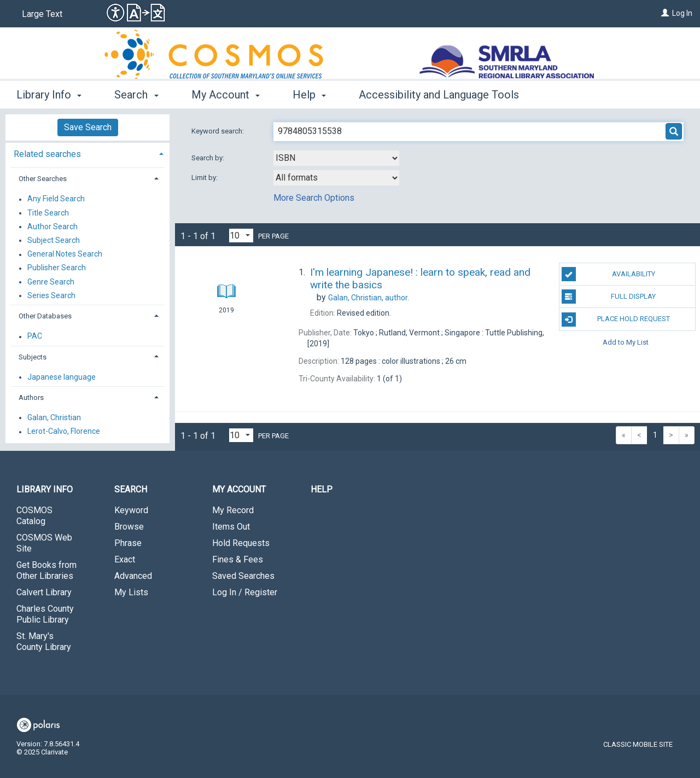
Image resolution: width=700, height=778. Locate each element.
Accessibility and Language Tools (439, 95)
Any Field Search (56, 199)
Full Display (609, 297)
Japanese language (62, 377)
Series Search (51, 295)
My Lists (131, 592)
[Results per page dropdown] (241, 236)
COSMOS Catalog (34, 516)
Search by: (209, 158)
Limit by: (205, 178)
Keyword (131, 510)
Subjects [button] (33, 357)
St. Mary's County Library (44, 641)
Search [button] (136, 95)
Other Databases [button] (45, 316)
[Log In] (665, 13)
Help (322, 489)
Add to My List (626, 342)
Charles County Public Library (45, 614)
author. (369, 298)
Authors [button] (31, 397)
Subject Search (54, 240)
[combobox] (336, 158)
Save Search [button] (88, 127)
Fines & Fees (238, 559)
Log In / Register (245, 592)
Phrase (128, 543)
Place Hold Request (616, 320)
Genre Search (51, 282)
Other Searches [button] (43, 179)
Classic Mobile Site (638, 744)
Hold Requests (241, 543)
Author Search (52, 227)
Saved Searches (243, 576)
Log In (682, 13)
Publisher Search (57, 268)
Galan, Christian (54, 417)
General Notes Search (65, 254)
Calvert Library (44, 592)
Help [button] (309, 95)
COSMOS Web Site (44, 543)
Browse (129, 527)
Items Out (231, 527)
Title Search (48, 213)
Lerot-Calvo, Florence (64, 432)
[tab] (87, 153)
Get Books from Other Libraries (46, 570)
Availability (608, 274)
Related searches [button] (47, 154)
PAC (35, 336)
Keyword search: (218, 131)
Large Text (42, 14)
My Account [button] (226, 95)
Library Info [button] (49, 95)
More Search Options (314, 198)
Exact (125, 559)
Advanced (133, 576)
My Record (233, 510)
